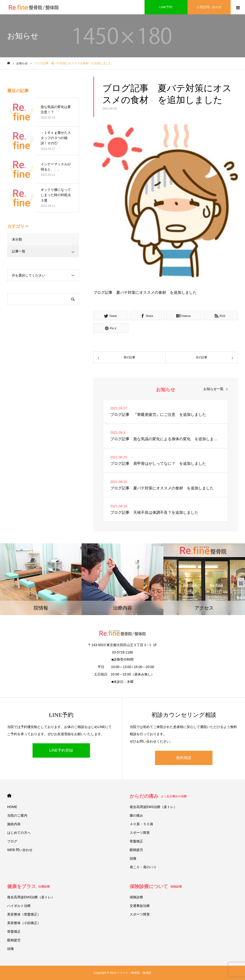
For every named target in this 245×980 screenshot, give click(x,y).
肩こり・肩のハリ (143, 867)
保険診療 (136, 897)
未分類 (17, 239)
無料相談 (184, 758)
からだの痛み (158, 796)
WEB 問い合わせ (20, 850)
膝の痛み (136, 815)
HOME (9, 796)
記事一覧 (19, 251)
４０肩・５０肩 (141, 824)
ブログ (12, 841)
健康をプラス (28, 886)
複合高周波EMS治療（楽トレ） (153, 807)
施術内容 (14, 824)
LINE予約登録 (61, 750)
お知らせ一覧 (213, 389)
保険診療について (156, 886)
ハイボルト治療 (19, 906)
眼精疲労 (136, 850)
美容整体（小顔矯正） (24, 923)
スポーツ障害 (140, 833)
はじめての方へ (19, 833)
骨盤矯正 (136, 841)
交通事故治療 (140, 906)
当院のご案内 (17, 815)
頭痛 (133, 858)
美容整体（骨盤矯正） (24, 914)
